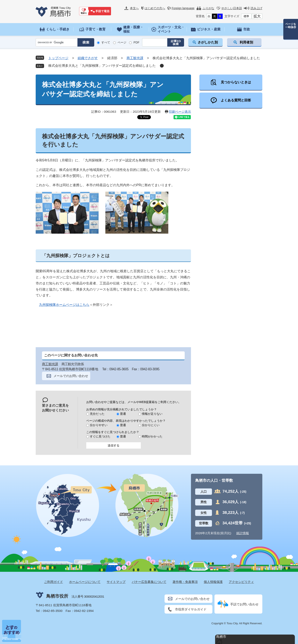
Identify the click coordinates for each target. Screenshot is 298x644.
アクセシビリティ (241, 582)
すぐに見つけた (100, 436)
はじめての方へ (155, 8)
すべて (106, 42)
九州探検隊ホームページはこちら (64, 305)
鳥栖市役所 (57, 596)
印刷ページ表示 (180, 112)
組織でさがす (88, 58)
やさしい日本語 (232, 8)
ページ (122, 42)
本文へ (134, 8)
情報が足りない (152, 414)
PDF (136, 42)
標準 (246, 16)
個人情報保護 (213, 582)
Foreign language (183, 8)
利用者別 (246, 42)
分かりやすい (99, 425)
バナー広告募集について (149, 582)
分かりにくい (151, 425)
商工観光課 (135, 58)
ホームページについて (85, 582)
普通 (123, 414)
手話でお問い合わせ (244, 604)
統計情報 (243, 533)
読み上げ (256, 8)
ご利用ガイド (54, 582)
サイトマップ (116, 582)
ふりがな (208, 8)
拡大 (257, 16)
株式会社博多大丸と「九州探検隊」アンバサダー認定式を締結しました (102, 66)
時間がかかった (152, 436)
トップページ (58, 58)
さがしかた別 (208, 42)
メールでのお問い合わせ (71, 376)
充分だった (97, 414)
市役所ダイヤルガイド (191, 609)
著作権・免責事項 (185, 582)
